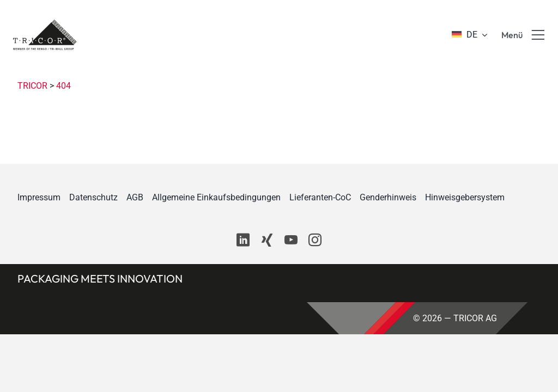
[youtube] (291, 240)
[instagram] (315, 240)
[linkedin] (243, 240)
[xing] (267, 240)
